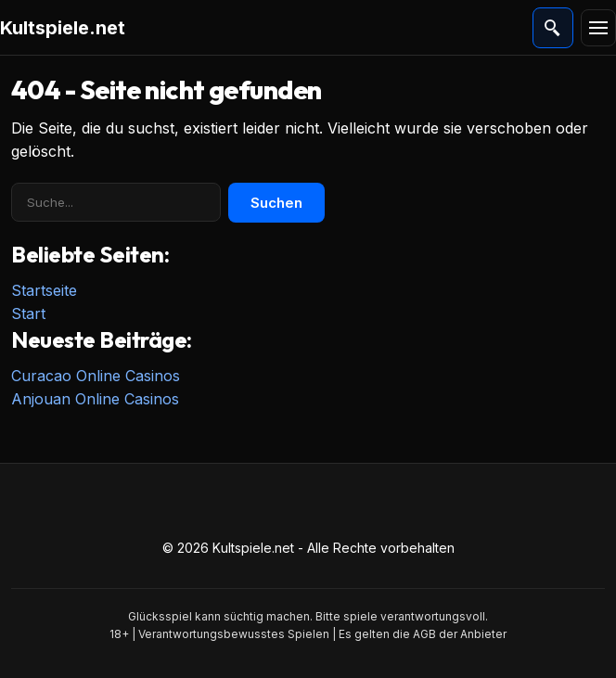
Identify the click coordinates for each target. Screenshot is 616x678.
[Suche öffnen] (553, 28)
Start (28, 313)
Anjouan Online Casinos (95, 399)
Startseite (44, 290)
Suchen (276, 203)
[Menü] (598, 28)
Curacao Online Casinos (96, 376)
